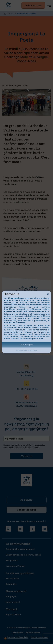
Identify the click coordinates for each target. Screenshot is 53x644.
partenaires (16, 298)
